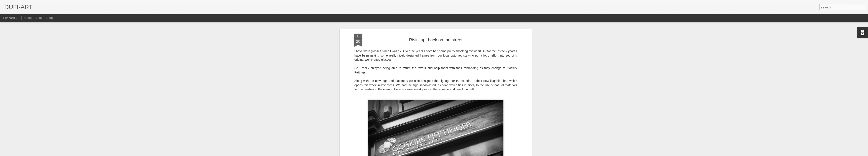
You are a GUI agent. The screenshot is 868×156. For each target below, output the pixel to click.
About (39, 18)
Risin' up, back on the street (436, 36)
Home (27, 18)
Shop (49, 18)
